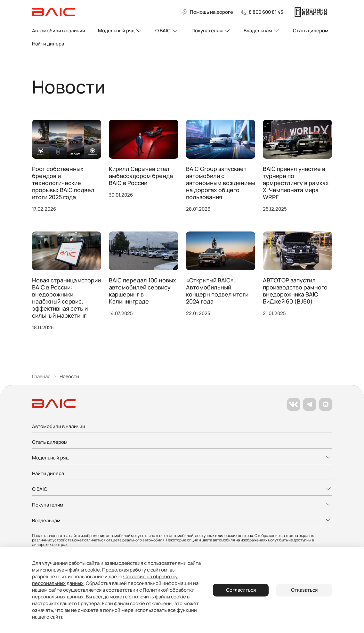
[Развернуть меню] (182, 458)
